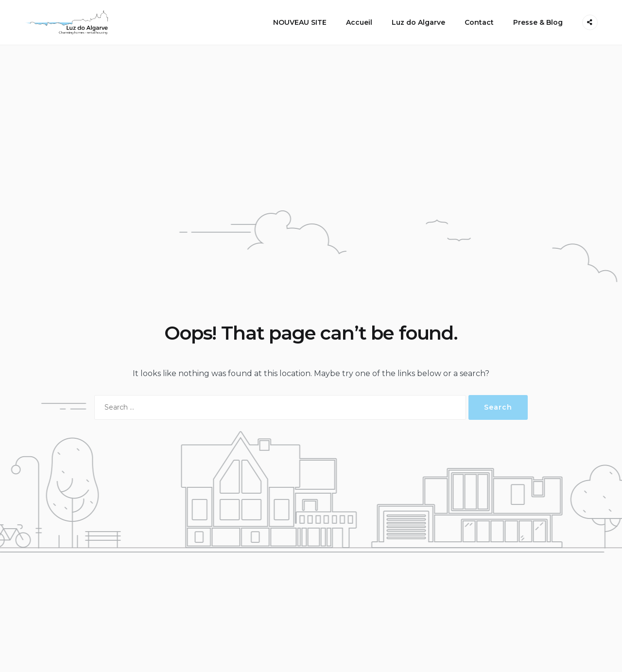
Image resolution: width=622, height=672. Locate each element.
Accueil (359, 22)
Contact (479, 22)
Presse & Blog (538, 22)
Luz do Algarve (418, 22)
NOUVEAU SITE (300, 22)
